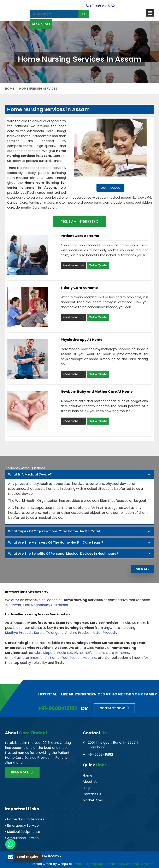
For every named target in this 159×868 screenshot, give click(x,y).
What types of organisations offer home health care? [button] (54, 531)
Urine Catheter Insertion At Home (32, 658)
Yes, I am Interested (80, 222)
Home (10, 89)
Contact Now (114, 708)
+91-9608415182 (100, 6)
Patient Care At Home (80, 236)
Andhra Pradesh (78, 633)
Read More (73, 265)
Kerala (39, 633)
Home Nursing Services (25, 819)
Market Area (93, 800)
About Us (90, 782)
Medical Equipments (22, 832)
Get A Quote (41, 24)
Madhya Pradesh (19, 633)
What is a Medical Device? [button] (30, 474)
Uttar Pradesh (105, 633)
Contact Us (92, 794)
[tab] (79, 475)
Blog (86, 788)
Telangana (55, 633)
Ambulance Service (22, 838)
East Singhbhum (36, 605)
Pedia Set (65, 653)
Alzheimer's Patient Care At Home (102, 653)
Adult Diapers (45, 653)
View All (143, 569)
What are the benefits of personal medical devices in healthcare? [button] (63, 554)
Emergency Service (22, 825)
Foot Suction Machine (79, 658)
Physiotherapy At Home (81, 340)
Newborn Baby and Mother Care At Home (97, 392)
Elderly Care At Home (79, 288)
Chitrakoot (60, 605)
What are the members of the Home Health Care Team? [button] (56, 542)
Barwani (15, 605)
